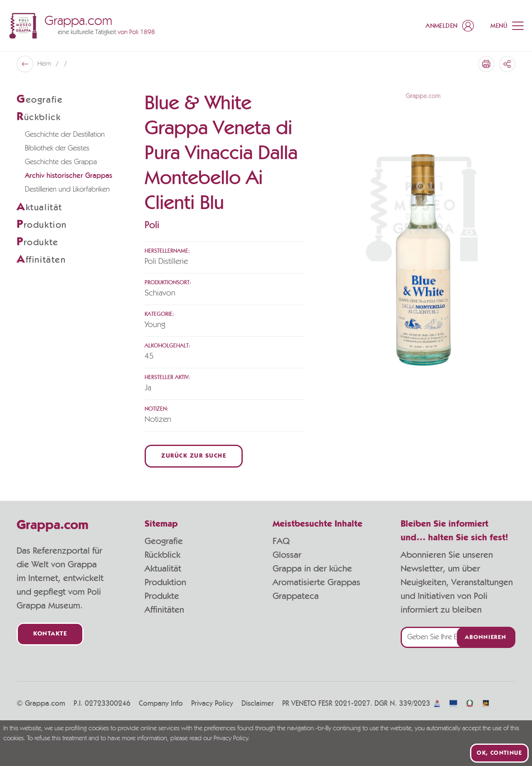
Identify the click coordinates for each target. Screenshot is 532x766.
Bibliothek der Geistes (57, 148)
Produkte (162, 596)
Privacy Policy (212, 704)
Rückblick (163, 555)
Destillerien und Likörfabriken (67, 190)
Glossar (287, 555)
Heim (45, 64)
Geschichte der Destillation (65, 135)
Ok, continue (499, 753)
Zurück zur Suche (194, 456)
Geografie (164, 541)
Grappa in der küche (312, 569)
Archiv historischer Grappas (69, 176)
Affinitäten (164, 610)
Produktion (165, 582)
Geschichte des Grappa (61, 162)
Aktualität (163, 569)
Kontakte (50, 634)
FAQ (281, 541)
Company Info (161, 704)
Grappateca (296, 596)
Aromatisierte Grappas (316, 582)
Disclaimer (258, 704)
